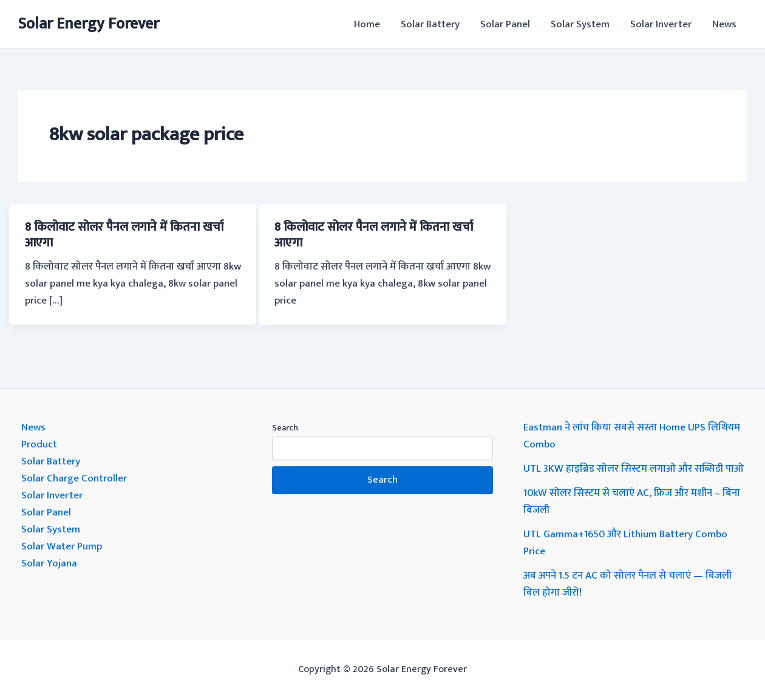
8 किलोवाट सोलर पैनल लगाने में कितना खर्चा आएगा (124, 235)
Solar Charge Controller (74, 478)
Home (367, 24)
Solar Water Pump (62, 546)
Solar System (580, 24)
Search (285, 428)
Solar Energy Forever (89, 24)
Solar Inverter (661, 24)
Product (39, 444)
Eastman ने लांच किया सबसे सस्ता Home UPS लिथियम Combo (632, 436)
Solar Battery (430, 24)
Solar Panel (505, 24)
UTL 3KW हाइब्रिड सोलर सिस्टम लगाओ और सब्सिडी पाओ (634, 469)
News (724, 24)
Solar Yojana (49, 563)
